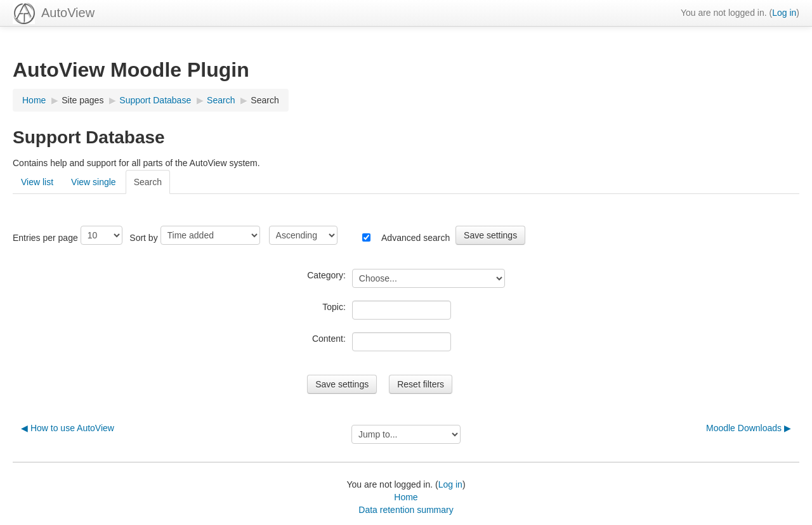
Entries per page (45, 238)
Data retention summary (406, 510)
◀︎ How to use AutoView (68, 428)
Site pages (82, 100)
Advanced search (416, 238)
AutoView (68, 13)
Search (265, 100)
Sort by (143, 238)
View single (94, 182)
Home (406, 497)
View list (37, 182)
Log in (784, 13)
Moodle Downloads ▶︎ (749, 428)
